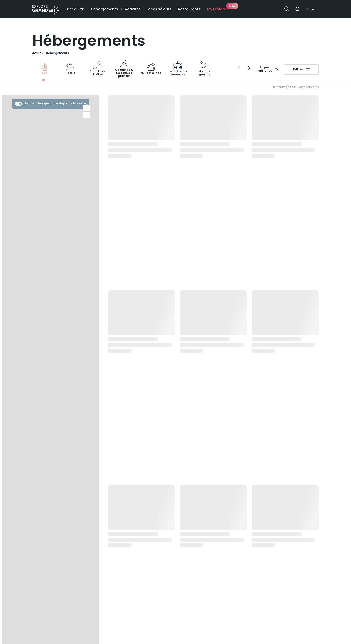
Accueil (38, 53)
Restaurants (189, 9)
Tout (43, 69)
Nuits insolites (151, 69)
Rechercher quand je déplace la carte (51, 104)
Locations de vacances (178, 69)
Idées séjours (159, 9)
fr (309, 9)
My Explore (217, 9)
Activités (133, 9)
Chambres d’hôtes (97, 69)
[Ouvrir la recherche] (288, 9)
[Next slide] (249, 68)
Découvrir (76, 9)
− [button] (87, 115)
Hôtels (70, 69)
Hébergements (104, 9)
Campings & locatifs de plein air (124, 69)
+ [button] (87, 108)
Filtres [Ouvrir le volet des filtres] (298, 70)
